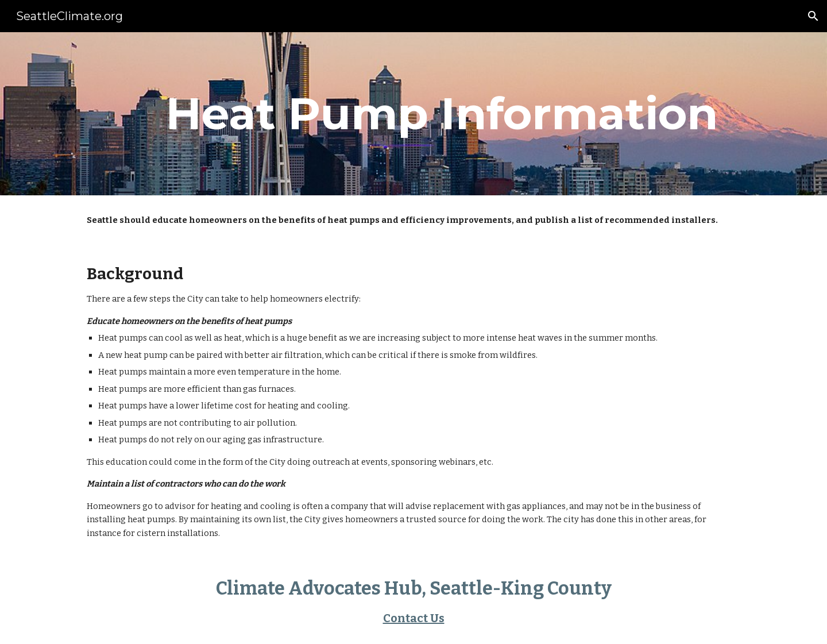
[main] (442, 114)
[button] (813, 16)
